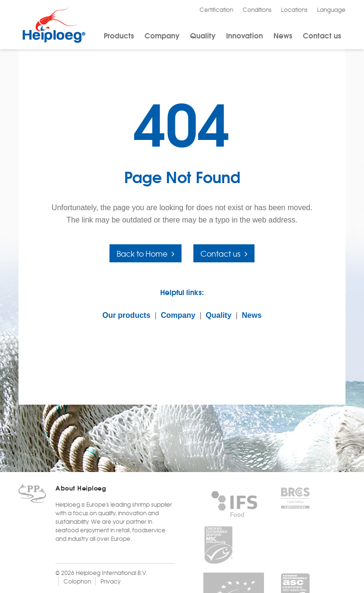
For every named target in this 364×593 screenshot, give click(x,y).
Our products (126, 315)
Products (119, 35)
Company (162, 35)
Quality (203, 35)
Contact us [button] (220, 253)
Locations (294, 9)
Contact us (322, 35)
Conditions (257, 9)
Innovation (245, 35)
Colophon (77, 581)
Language (331, 9)
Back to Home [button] (142, 253)
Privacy (110, 581)
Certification (216, 9)
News (283, 35)
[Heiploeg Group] (54, 41)
